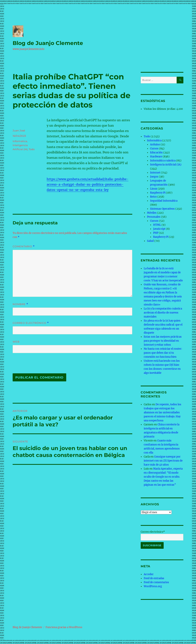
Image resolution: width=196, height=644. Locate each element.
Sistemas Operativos (162, 209)
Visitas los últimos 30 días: (160, 109)
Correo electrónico (31, 323)
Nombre (20, 304)
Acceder (149, 574)
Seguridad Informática (164, 201)
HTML (157, 225)
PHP (156, 233)
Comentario (24, 246)
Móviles (152, 213)
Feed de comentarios (156, 582)
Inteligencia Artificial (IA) (166, 165)
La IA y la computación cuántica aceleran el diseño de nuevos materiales (163, 313)
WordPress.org (153, 586)
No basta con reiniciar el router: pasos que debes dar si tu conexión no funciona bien (163, 353)
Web (16, 342)
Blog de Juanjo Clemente (48, 43)
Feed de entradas (154, 578)
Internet (155, 173)
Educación (156, 153)
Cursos (154, 149)
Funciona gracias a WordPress (64, 627)
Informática (20, 141)
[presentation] (39, 365)
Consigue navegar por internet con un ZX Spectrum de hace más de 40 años (163, 461)
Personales (154, 217)
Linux (154, 189)
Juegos (154, 177)
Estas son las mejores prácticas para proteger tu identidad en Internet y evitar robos (163, 341)
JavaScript (159, 229)
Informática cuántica (163, 161)
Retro (153, 197)
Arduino (155, 145)
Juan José (19, 130)
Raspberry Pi (158, 193)
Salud (150, 241)
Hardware (156, 157)
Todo (32, 149)
